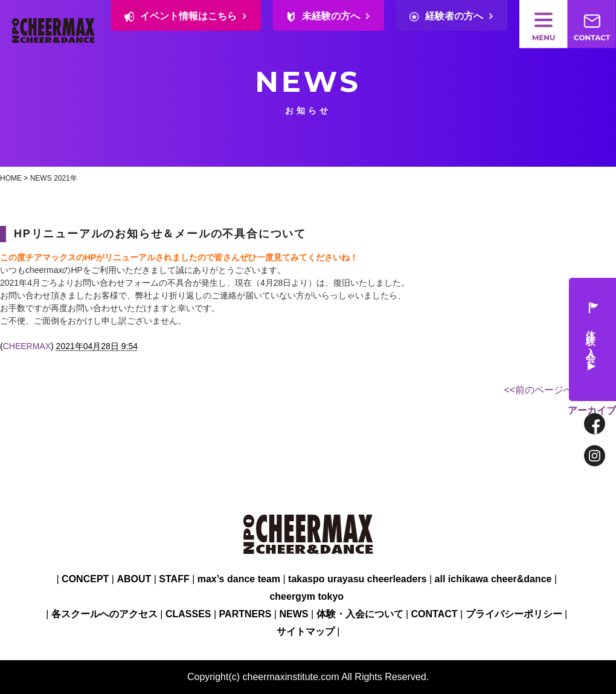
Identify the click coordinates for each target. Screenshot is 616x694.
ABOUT (134, 579)
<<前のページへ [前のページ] (539, 390)
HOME (11, 178)
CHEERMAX (27, 346)
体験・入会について (360, 614)
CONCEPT (85, 579)
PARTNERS (245, 614)
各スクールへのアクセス (104, 614)
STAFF (174, 579)
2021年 (66, 178)
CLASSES (188, 614)
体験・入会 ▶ (592, 340)
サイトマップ (306, 631)
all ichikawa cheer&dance (493, 579)
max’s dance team (239, 579)
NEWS (41, 178)
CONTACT (435, 614)
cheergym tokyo (306, 596)
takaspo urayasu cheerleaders (357, 579)
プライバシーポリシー (514, 614)
